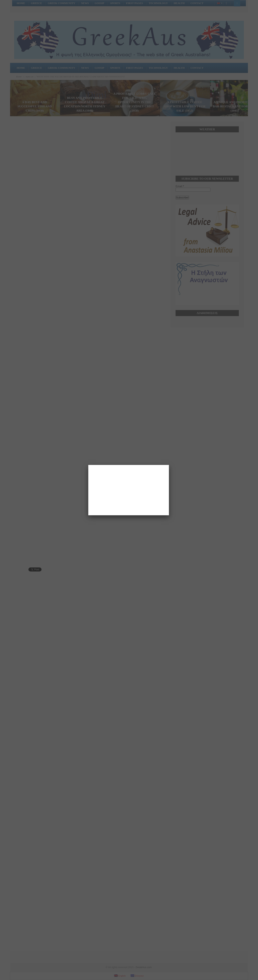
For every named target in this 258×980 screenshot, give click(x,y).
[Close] (169, 465)
